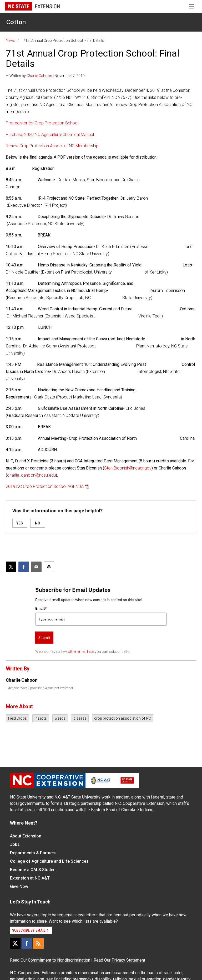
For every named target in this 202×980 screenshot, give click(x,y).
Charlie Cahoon (39, 76)
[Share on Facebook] (24, 567)
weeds (60, 718)
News (11, 41)
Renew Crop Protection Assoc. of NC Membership (52, 146)
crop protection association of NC (123, 718)
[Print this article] (49, 567)
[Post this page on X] (11, 567)
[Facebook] (27, 943)
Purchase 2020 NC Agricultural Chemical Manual (50, 135)
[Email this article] (36, 567)
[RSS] (38, 943)
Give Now (19, 886)
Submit (44, 638)
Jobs (15, 844)
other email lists (81, 651)
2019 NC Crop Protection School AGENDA (45, 486)
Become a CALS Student (33, 870)
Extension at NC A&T (30, 878)
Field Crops (17, 718)
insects (41, 718)
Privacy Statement (128, 960)
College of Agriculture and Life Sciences (49, 861)
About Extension (26, 836)
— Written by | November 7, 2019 (45, 76)
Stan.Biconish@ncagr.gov (128, 468)
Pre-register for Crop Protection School (42, 123)
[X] (15, 943)
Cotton (16, 22)
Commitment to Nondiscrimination (59, 960)
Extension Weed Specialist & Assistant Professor (39, 688)
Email (41, 608)
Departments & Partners (33, 853)
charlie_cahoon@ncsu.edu (31, 475)
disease (80, 718)
